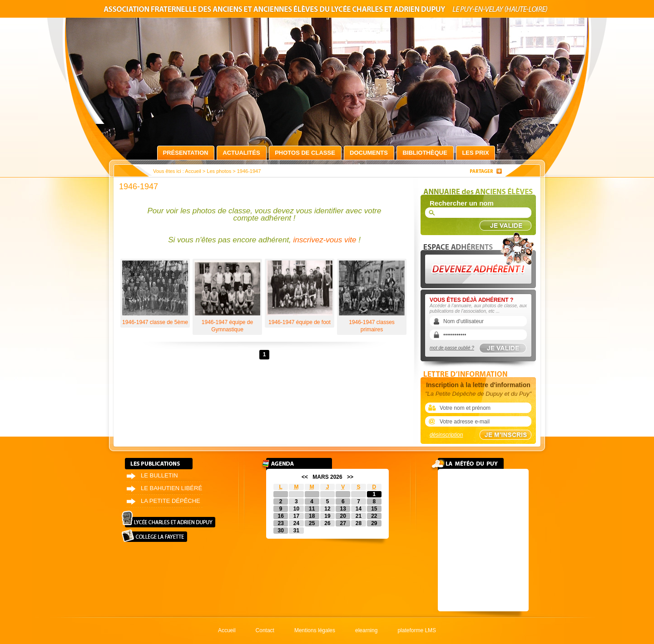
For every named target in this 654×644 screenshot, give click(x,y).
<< (305, 477)
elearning (366, 630)
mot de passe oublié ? (452, 348)
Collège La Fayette (154, 536)
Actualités (241, 153)
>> (350, 477)
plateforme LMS (417, 630)
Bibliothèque (425, 153)
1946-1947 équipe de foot (300, 293)
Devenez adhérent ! (480, 258)
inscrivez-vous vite (325, 240)
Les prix (475, 153)
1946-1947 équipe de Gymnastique (227, 297)
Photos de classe (305, 153)
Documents (369, 153)
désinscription (446, 435)
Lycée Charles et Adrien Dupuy (168, 519)
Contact (265, 630)
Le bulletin (159, 475)
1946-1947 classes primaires (372, 297)
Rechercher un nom (462, 203)
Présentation (186, 153)
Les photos (219, 171)
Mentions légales (315, 630)
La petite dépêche (171, 501)
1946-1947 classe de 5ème (155, 293)
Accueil (193, 171)
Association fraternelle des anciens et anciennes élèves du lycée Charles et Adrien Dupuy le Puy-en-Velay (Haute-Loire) (327, 11)
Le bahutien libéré (171, 488)
